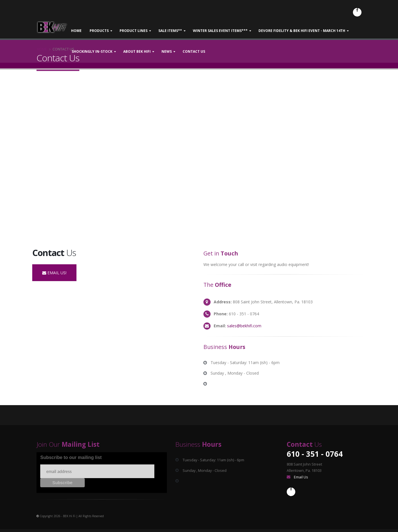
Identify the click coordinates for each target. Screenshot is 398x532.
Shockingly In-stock (92, 51)
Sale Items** (170, 31)
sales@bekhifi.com (244, 326)
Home (76, 31)
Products (99, 31)
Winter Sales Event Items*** (220, 31)
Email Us (301, 477)
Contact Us (194, 51)
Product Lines (134, 31)
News (167, 51)
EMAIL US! (54, 273)
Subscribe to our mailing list (71, 457)
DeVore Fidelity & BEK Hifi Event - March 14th (302, 31)
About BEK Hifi (137, 51)
